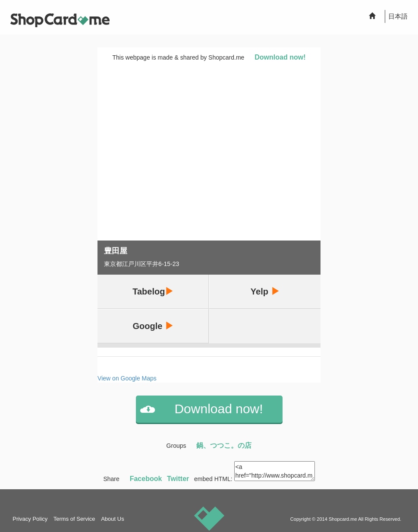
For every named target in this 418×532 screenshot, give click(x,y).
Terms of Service (74, 519)
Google (153, 326)
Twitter (178, 479)
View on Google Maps (127, 378)
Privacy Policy (30, 519)
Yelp (265, 291)
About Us (112, 519)
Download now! (280, 57)
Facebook (146, 479)
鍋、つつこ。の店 (224, 445)
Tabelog (153, 291)
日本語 (398, 16)
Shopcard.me (343, 519)
